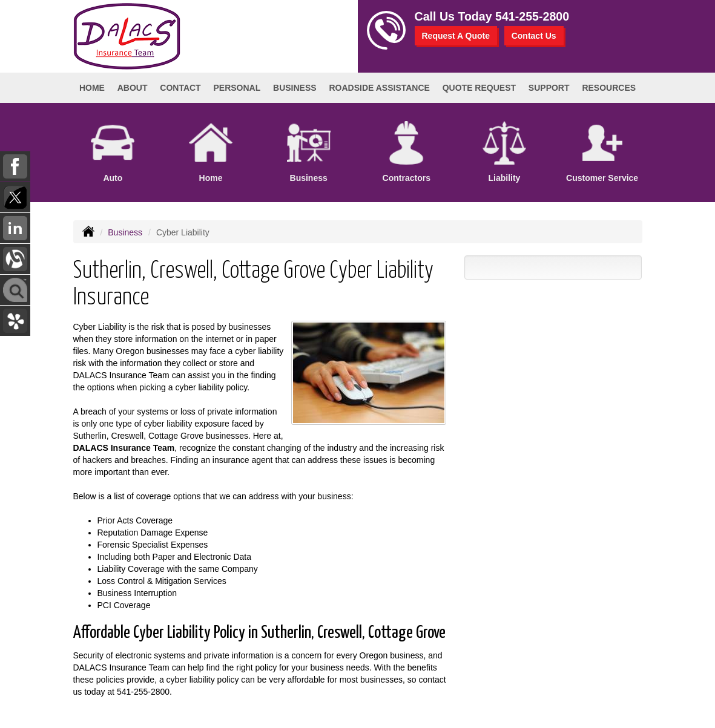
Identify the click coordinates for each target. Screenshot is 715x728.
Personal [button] (237, 88)
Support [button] (549, 88)
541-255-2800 (532, 16)
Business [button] (295, 88)
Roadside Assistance (379, 88)
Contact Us (534, 36)
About (133, 88)
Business (125, 232)
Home (92, 88)
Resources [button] (609, 88)
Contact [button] (180, 88)
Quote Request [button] (479, 88)
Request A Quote (456, 36)
